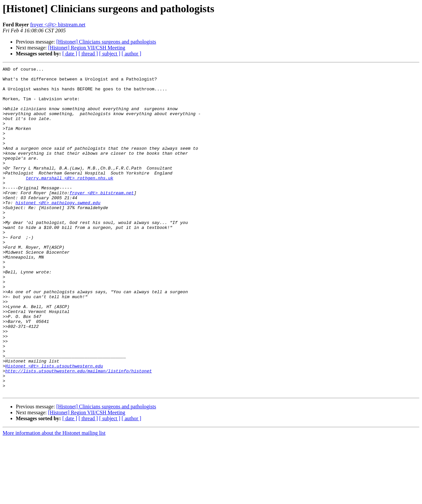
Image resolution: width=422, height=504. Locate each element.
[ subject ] (110, 54)
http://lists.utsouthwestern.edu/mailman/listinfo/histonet (79, 432)
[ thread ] (88, 54)
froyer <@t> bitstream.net (58, 25)
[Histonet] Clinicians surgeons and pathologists (106, 42)
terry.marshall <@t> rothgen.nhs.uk (69, 201)
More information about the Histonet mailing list (54, 498)
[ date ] (70, 54)
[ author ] (132, 54)
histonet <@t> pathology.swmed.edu (58, 230)
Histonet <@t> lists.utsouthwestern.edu (54, 426)
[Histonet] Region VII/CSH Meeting (87, 48)
